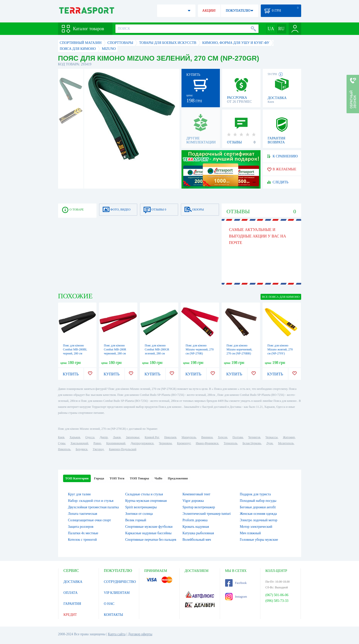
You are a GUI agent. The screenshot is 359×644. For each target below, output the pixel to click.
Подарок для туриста (255, 494)
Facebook (236, 583)
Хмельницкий (79, 443)
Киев (61, 437)
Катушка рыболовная (198, 533)
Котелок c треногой (83, 540)
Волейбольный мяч (197, 540)
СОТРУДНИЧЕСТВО (120, 582)
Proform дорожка (195, 520)
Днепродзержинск (142, 443)
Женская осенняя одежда (258, 514)
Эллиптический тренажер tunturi (207, 514)
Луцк (269, 443)
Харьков (75, 437)
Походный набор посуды (258, 501)
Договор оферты (140, 634)
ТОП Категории (77, 478)
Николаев (170, 437)
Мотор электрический (256, 527)
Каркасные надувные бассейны (148, 533)
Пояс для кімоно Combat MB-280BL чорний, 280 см (75, 349)
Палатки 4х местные (83, 533)
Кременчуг (184, 443)
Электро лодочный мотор (259, 520)
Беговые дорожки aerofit (258, 507)
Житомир (289, 437)
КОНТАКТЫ (114, 615)
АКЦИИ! (209, 11)
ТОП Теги (117, 478)
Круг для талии (79, 494)
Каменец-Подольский (123, 449)
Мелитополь (286, 443)
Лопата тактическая (83, 514)
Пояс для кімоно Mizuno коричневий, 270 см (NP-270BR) (239, 349)
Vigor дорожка (193, 501)
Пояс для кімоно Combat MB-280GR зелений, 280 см (157, 349)
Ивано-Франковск (207, 443)
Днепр (104, 437)
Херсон (223, 437)
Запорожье (133, 437)
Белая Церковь (252, 443)
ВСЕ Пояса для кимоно (281, 297)
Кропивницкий (116, 443)
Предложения (178, 478)
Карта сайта (117, 634)
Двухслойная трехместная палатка (93, 507)
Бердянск (82, 449)
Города (99, 478)
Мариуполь (189, 437)
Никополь (64, 449)
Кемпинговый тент (196, 494)
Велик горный (136, 520)
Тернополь (230, 443)
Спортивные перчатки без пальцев (151, 540)
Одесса (90, 437)
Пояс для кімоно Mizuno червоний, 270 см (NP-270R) (200, 349)
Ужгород (98, 449)
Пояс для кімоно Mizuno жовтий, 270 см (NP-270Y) (280, 349)
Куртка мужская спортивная (146, 501)
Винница (207, 437)
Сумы (62, 443)
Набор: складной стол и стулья (91, 501)
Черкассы (272, 437)
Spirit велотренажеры (141, 507)
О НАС (109, 604)
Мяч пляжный (250, 533)
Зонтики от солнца (139, 514)
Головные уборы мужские (259, 540)
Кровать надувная (196, 527)
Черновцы (165, 443)
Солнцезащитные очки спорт (90, 520)
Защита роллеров (81, 527)
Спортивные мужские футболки (149, 527)
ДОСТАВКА (73, 582)
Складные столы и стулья (144, 494)
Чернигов (254, 437)
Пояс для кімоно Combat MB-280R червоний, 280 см (115, 349)
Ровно (97, 443)
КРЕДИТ (70, 615)
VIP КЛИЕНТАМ (117, 593)
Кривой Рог (152, 437)
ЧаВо (158, 478)
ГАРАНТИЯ (72, 604)
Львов (117, 437)
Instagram (236, 597)
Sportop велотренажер (199, 507)
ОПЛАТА (71, 593)
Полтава (238, 437)
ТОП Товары (139, 478)
